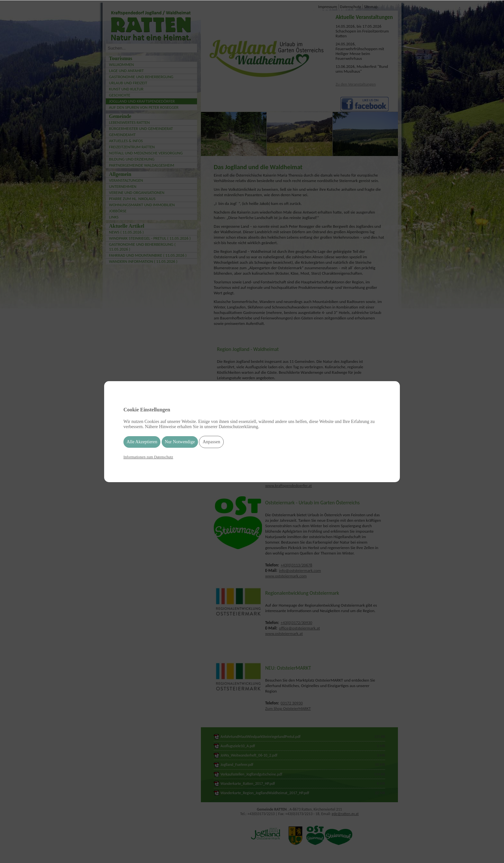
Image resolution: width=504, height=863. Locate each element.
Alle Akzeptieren (142, 442)
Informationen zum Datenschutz (148, 457)
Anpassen (211, 442)
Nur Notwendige (180, 442)
